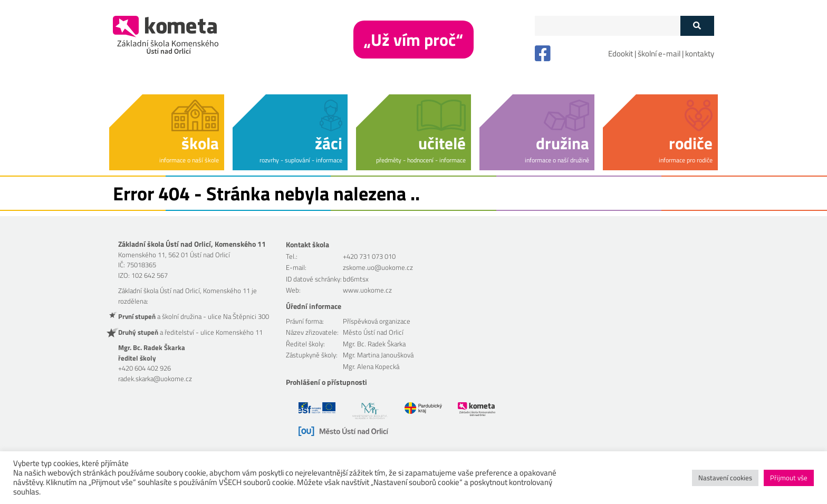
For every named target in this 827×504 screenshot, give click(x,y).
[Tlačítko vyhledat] (697, 26)
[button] (167, 130)
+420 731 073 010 (369, 256)
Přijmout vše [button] (789, 478)
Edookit (621, 54)
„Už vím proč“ (413, 40)
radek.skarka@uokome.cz (155, 379)
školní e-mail (659, 54)
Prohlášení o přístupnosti (326, 382)
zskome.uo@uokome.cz (378, 267)
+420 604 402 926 (145, 368)
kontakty (700, 54)
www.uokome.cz (367, 290)
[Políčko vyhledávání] (608, 26)
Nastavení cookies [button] (725, 478)
